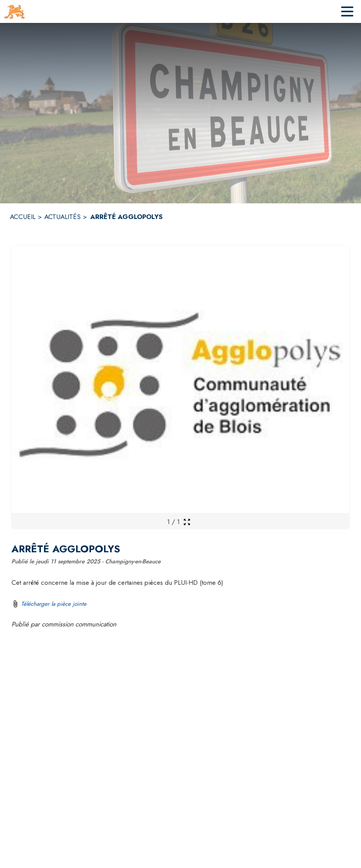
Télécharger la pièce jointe (54, 604)
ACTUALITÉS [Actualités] (63, 217)
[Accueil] (14, 11)
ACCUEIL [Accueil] (23, 217)
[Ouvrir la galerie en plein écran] (187, 522)
